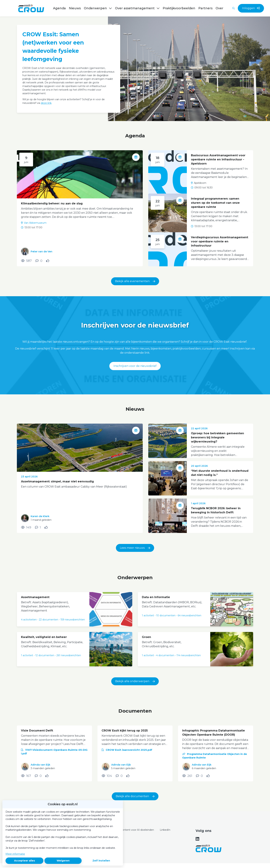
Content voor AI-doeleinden (137, 830)
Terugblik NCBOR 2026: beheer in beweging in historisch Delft (216, 510)
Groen (146, 637)
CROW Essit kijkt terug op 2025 (125, 731)
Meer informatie (15, 854)
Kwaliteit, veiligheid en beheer (44, 637)
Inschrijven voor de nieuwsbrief (135, 366)
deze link (46, 103)
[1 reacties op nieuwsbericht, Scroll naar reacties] (38, 527)
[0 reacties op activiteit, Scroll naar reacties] (39, 261)
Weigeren (63, 861)
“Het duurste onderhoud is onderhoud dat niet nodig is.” (220, 473)
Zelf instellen (101, 861)
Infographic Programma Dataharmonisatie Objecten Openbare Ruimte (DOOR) (214, 733)
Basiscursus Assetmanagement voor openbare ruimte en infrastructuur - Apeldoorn (218, 159)
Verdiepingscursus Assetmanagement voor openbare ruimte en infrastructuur (220, 241)
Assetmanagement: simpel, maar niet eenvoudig (57, 481)
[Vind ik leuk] (48, 261)
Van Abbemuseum (35, 223)
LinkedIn (165, 830)
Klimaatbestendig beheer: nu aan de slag (52, 203)
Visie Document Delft (37, 731)
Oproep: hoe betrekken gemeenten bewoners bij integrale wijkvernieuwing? (217, 437)
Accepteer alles (25, 861)
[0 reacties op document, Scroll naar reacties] (38, 776)
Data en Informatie (156, 597)
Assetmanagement (35, 597)
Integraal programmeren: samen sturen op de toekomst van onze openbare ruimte (215, 203)
